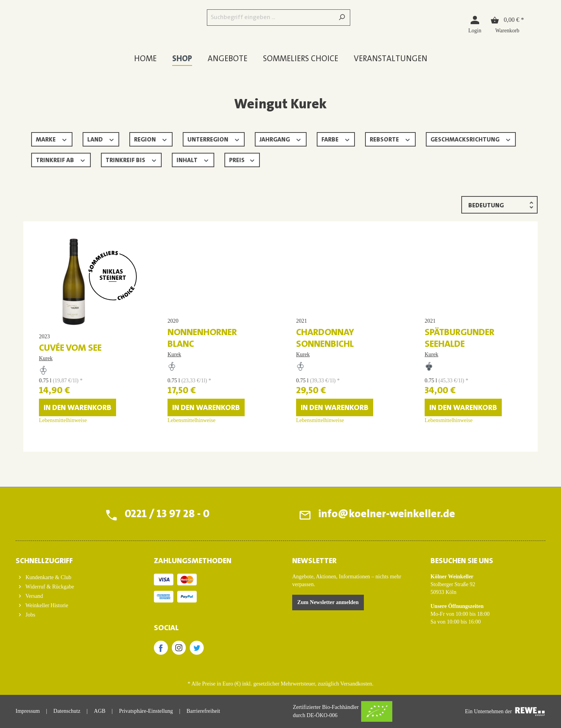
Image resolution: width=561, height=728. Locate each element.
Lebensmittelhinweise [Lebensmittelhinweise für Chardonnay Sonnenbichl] (320, 432)
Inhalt (193, 160)
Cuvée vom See (70, 348)
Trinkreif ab (61, 160)
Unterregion (214, 139)
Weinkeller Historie (46, 605)
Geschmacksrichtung (471, 139)
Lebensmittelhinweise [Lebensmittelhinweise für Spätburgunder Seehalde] (449, 432)
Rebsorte (390, 139)
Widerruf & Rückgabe (49, 587)
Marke (52, 139)
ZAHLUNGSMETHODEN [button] (193, 561)
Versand (34, 596)
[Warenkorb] (507, 24)
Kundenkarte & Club (48, 577)
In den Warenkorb (78, 420)
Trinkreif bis (131, 160)
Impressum (28, 711)
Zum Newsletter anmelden (328, 602)
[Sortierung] (499, 205)
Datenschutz (67, 711)
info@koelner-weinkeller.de (387, 515)
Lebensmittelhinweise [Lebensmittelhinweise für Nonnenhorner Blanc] (191, 432)
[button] (73, 559)
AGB (100, 711)
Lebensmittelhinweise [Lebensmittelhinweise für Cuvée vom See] (63, 432)
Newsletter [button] (314, 561)
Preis (242, 160)
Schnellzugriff (44, 561)
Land (101, 139)
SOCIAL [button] (166, 628)
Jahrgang (281, 139)
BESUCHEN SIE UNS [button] (462, 561)
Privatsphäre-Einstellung (146, 711)
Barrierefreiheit (203, 711)
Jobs (30, 615)
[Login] (475, 24)
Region (151, 139)
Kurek (46, 358)
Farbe (336, 139)
